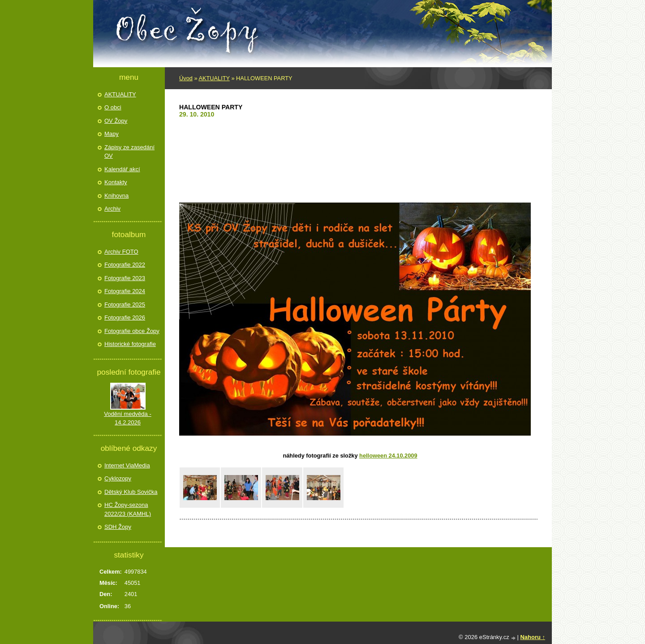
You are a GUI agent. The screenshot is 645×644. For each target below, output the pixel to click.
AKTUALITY (214, 78)
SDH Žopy (118, 527)
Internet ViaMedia (127, 465)
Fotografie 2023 (125, 278)
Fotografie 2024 (125, 291)
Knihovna (116, 196)
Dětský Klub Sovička (131, 492)
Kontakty (116, 182)
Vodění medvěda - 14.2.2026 (128, 418)
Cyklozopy (118, 478)
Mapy (112, 134)
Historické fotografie (130, 344)
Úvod (186, 78)
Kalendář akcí (122, 169)
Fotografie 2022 (125, 265)
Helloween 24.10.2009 (388, 456)
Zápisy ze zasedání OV (129, 152)
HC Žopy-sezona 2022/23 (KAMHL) (128, 509)
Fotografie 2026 (125, 318)
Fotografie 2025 (125, 305)
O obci (113, 107)
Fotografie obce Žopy (132, 331)
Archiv (112, 209)
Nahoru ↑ (533, 637)
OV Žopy (116, 121)
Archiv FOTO (121, 252)
